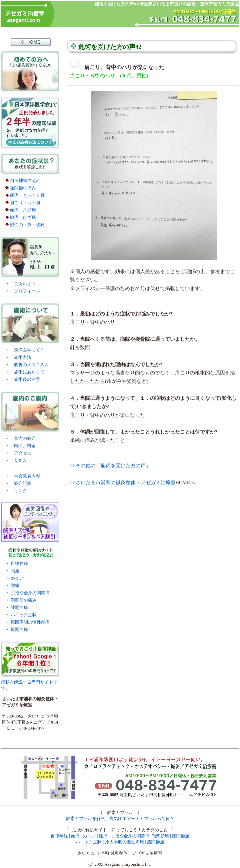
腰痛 (103, 836)
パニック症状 (89, 842)
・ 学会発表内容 (23, 476)
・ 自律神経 (17, 563)
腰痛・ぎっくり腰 (25, 195)
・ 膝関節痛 (17, 607)
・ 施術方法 (18, 357)
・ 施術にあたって (25, 372)
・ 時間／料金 (20, 446)
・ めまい (14, 578)
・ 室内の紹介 (20, 438)
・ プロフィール (23, 291)
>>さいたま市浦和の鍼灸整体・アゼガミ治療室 (123, 483)
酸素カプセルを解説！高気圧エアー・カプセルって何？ (120, 818)
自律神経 (59, 836)
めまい (89, 836)
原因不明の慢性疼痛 (124, 842)
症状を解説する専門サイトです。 (30, 683)
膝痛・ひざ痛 (21, 217)
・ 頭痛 (12, 571)
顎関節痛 (160, 836)
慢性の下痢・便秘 (25, 225)
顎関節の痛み (21, 188)
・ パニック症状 (21, 615)
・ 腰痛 (12, 585)
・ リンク (16, 491)
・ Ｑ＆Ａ (16, 460)
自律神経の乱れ (23, 181)
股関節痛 (156, 842)
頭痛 (75, 836)
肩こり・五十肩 (23, 203)
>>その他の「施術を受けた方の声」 (110, 466)
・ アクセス (18, 453)
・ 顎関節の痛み (21, 600)
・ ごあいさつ (20, 284)
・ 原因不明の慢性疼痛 (27, 622)
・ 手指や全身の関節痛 (27, 593)
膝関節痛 (181, 836)
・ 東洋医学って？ (25, 350)
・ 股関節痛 (17, 629)
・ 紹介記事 (18, 483)
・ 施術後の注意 (23, 379)
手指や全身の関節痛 (130, 836)
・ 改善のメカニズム (27, 365)
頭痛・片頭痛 (21, 210)
